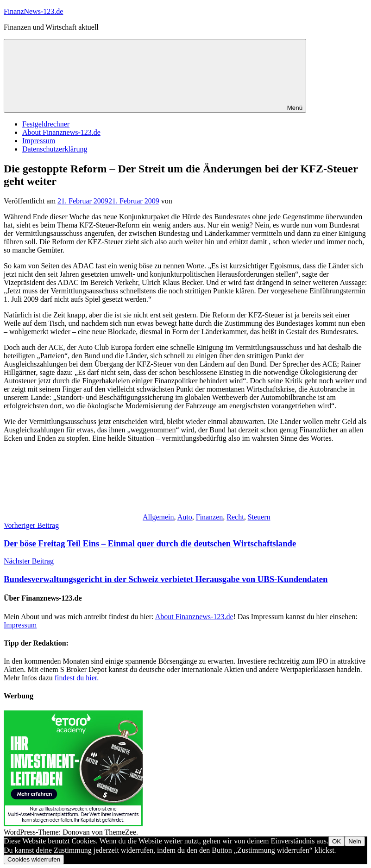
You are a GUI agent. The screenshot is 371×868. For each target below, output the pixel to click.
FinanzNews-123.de (33, 11)
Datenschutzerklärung (55, 149)
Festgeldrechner (46, 124)
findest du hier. (77, 678)
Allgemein (158, 517)
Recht (235, 517)
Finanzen (210, 517)
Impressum (39, 141)
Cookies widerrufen (34, 859)
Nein (355, 841)
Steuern (259, 517)
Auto (185, 517)
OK (336, 841)
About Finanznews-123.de (61, 132)
